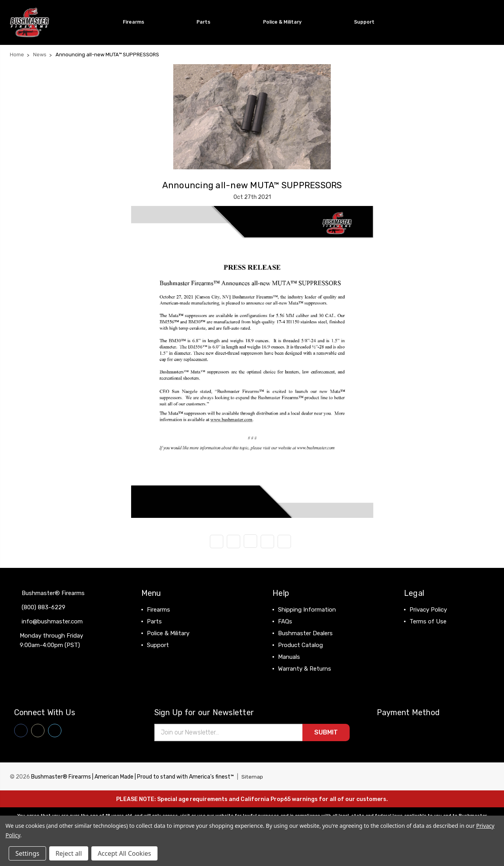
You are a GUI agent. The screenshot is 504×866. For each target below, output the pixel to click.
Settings (27, 853)
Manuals (289, 656)
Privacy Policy (428, 609)
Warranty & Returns (305, 668)
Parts (207, 22)
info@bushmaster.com (52, 621)
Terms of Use (428, 621)
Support (368, 22)
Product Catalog (300, 645)
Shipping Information (307, 609)
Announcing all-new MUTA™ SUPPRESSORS (252, 185)
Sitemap (252, 777)
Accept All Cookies (124, 853)
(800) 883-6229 (44, 607)
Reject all (69, 853)
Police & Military (286, 22)
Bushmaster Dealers (305, 633)
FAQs (285, 621)
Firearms (137, 22)
